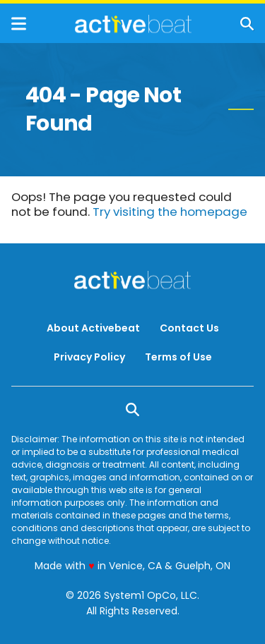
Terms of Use (178, 357)
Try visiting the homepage (170, 212)
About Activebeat (93, 328)
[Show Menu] (19, 24)
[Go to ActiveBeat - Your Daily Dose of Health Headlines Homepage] (133, 24)
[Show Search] (247, 24)
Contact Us (189, 328)
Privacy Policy (89, 357)
